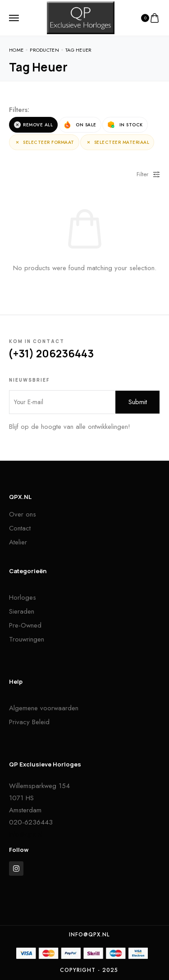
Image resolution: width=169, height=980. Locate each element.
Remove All (33, 125)
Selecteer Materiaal (117, 143)
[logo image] (81, 17)
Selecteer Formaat (44, 143)
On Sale (80, 125)
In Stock (125, 125)
